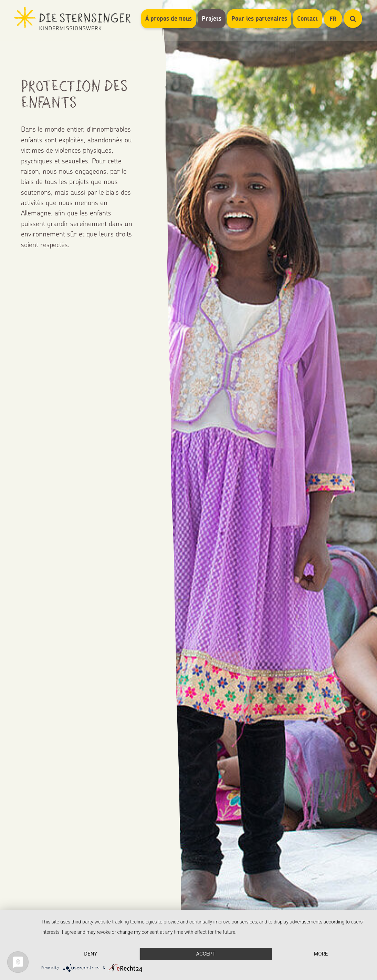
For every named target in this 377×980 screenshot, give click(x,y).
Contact (307, 18)
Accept (206, 954)
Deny (91, 954)
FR (336, 18)
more (321, 954)
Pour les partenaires (259, 18)
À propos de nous (169, 18)
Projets (212, 18)
